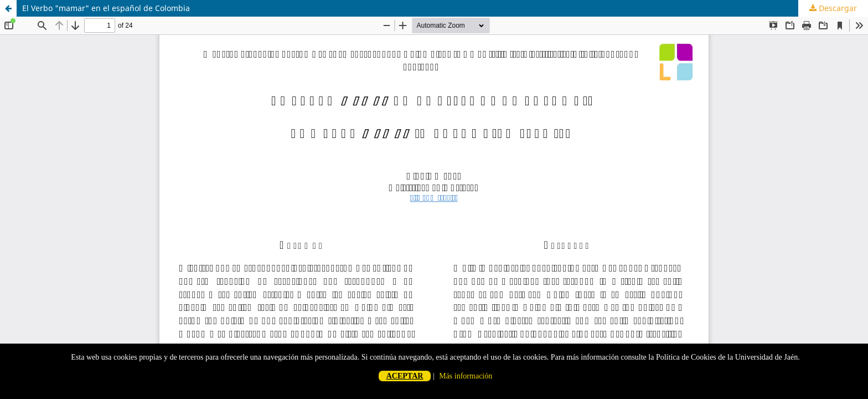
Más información (466, 376)
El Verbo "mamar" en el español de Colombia (106, 8)
